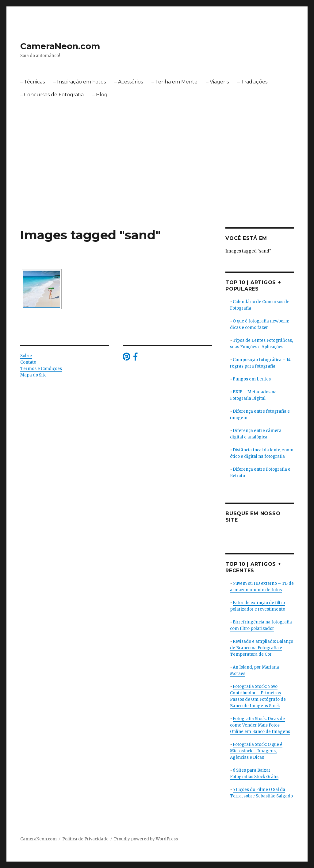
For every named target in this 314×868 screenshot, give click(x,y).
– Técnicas (33, 82)
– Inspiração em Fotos (80, 82)
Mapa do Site (33, 375)
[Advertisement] (158, 182)
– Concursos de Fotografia (52, 95)
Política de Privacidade (85, 839)
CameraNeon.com (60, 46)
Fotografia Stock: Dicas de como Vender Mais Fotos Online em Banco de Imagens (260, 725)
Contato (28, 362)
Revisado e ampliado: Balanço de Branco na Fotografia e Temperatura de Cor (262, 648)
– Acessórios (129, 82)
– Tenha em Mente (174, 82)
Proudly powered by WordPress (146, 839)
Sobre (26, 356)
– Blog (100, 95)
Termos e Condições (41, 369)
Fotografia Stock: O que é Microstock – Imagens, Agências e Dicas (256, 751)
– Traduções (252, 82)
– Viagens (217, 82)
